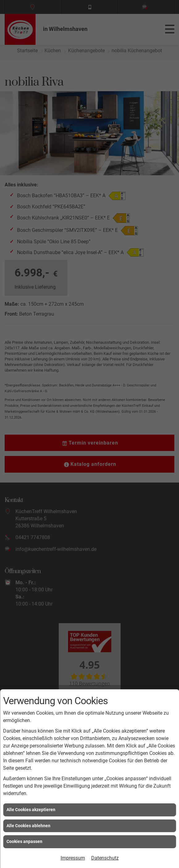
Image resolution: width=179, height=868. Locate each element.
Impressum (73, 858)
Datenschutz (105, 858)
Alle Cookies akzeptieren (31, 810)
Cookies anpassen (24, 841)
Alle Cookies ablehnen (28, 826)
